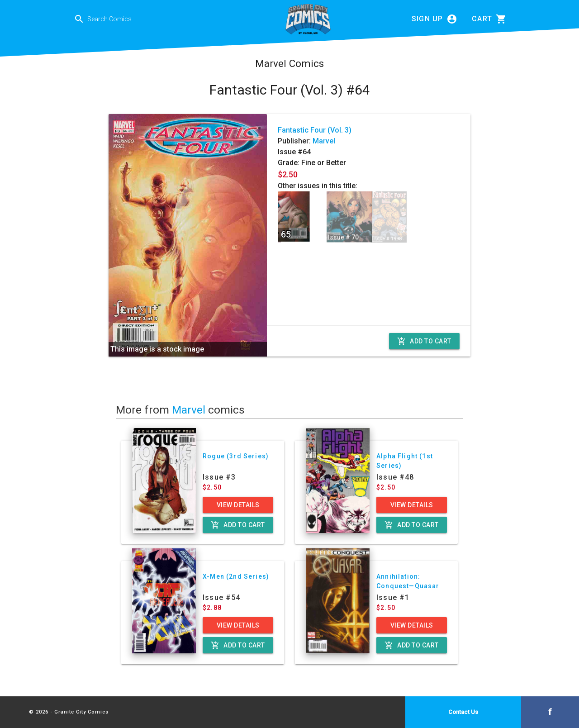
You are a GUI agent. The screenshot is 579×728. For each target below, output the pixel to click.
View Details (238, 505)
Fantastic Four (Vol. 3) (315, 130)
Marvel (324, 141)
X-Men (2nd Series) (236, 576)
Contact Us (463, 712)
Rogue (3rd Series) (236, 456)
